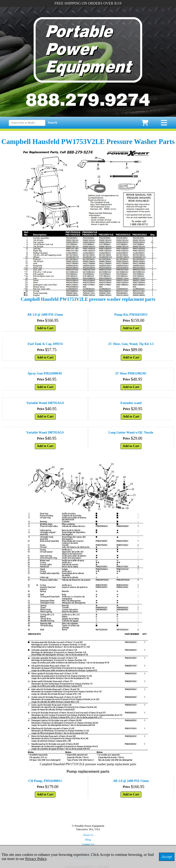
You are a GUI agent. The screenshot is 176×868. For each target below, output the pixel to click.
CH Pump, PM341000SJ (45, 781)
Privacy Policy (36, 859)
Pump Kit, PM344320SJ (131, 315)
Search (52, 123)
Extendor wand (131, 403)
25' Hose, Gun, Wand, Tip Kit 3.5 (131, 344)
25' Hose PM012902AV (131, 373)
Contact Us (88, 844)
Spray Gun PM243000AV (45, 373)
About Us (88, 835)
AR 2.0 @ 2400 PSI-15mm (45, 315)
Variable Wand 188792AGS (45, 403)
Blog (88, 840)
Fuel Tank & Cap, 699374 (45, 344)
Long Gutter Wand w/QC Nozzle (131, 433)
